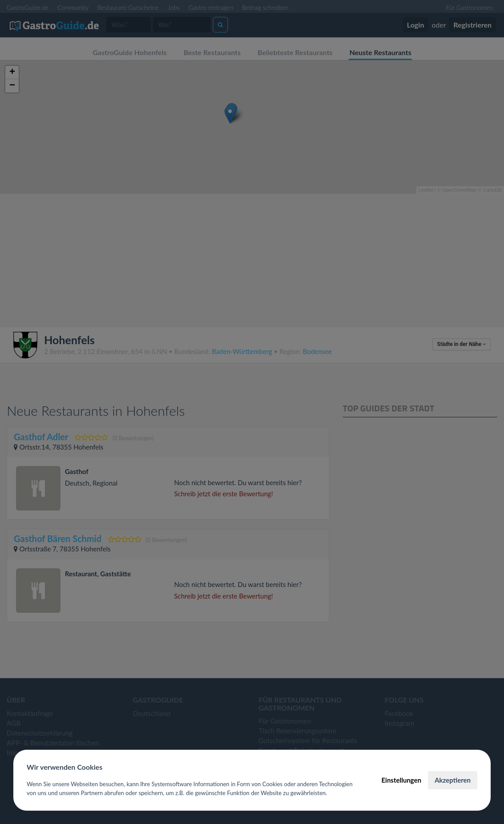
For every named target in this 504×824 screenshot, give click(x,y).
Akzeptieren (453, 780)
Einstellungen (401, 780)
